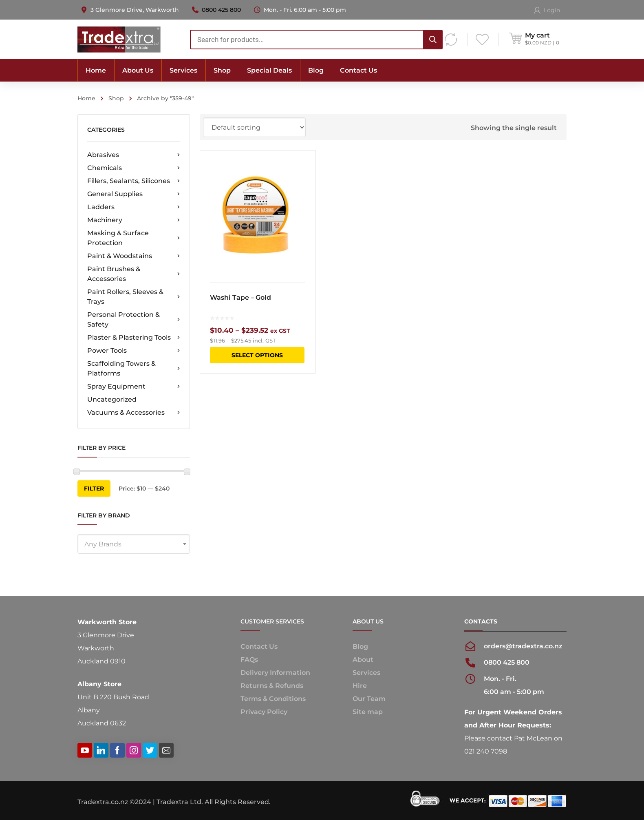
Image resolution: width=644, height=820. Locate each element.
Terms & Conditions (273, 699)
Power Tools (134, 351)
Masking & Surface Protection (134, 238)
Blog (360, 646)
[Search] (433, 40)
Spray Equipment (134, 387)
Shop (116, 98)
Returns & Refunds (272, 686)
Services (366, 673)
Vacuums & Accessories (134, 413)
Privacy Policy (264, 712)
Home (86, 98)
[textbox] (134, 544)
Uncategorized (112, 399)
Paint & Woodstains (134, 256)
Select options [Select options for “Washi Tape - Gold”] (257, 355)
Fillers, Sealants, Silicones (134, 181)
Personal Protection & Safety (134, 319)
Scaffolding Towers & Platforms (134, 368)
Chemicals (134, 168)
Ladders (134, 207)
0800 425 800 (221, 10)
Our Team (369, 699)
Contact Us (259, 646)
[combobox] (316, 40)
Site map (368, 712)
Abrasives (134, 155)
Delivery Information (275, 673)
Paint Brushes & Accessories (134, 274)
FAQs (249, 660)
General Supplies (134, 194)
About (363, 660)
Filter (94, 488)
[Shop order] (254, 127)
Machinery (134, 220)
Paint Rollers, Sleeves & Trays (134, 297)
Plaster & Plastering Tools (134, 338)
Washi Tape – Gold (240, 297)
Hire (360, 686)
